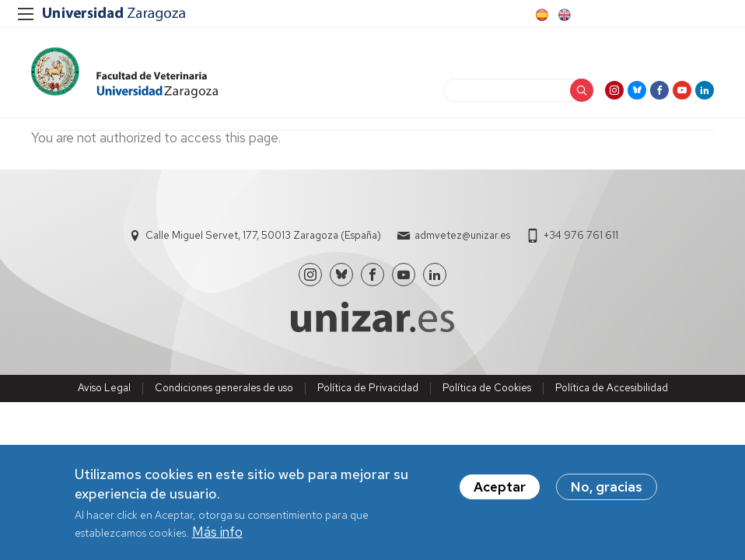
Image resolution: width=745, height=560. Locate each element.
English (563, 15)
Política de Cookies (487, 388)
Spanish (540, 15)
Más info (217, 532)
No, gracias (607, 487)
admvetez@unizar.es (462, 235)
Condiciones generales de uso (224, 388)
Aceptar (500, 487)
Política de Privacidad (368, 388)
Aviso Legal (104, 388)
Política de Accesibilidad (612, 388)
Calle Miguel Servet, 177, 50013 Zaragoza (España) (263, 235)
